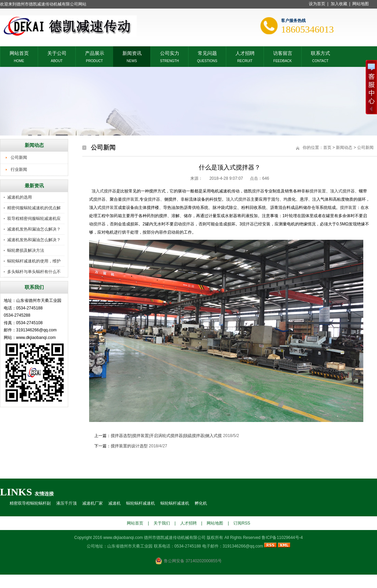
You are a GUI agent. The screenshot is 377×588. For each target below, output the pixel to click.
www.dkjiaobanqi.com (123, 538)
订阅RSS (242, 523)
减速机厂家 (93, 503)
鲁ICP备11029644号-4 (282, 538)
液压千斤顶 (66, 503)
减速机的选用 (20, 197)
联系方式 (320, 53)
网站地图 (361, 4)
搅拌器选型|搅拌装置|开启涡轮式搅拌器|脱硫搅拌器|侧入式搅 (166, 436)
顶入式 (98, 191)
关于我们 (162, 523)
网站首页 (19, 53)
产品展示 (95, 53)
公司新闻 (19, 157)
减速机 (114, 503)
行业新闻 (19, 169)
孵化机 (201, 503)
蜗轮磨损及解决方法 (26, 250)
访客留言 (283, 53)
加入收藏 (339, 4)
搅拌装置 (318, 191)
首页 (327, 148)
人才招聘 (245, 53)
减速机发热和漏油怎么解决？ (34, 229)
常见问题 (207, 53)
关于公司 (57, 53)
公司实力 (170, 53)
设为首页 (317, 4)
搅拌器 (110, 191)
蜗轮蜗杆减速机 (141, 503)
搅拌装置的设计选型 (129, 446)
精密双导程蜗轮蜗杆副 (30, 503)
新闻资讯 (132, 53)
